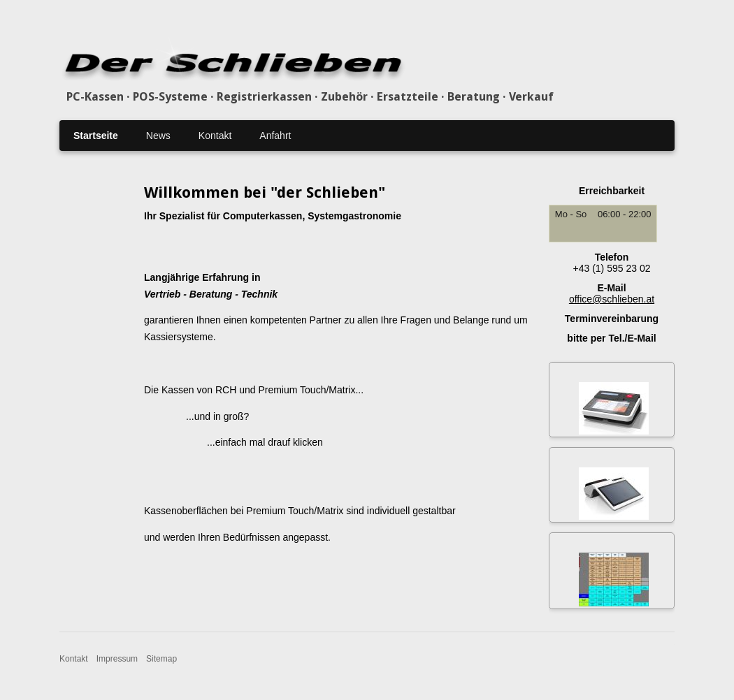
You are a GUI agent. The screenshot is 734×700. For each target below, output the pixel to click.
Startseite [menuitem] (96, 136)
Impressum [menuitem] (117, 659)
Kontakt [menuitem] (215, 136)
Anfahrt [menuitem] (275, 136)
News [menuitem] (158, 136)
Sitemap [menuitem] (161, 659)
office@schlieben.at (612, 299)
